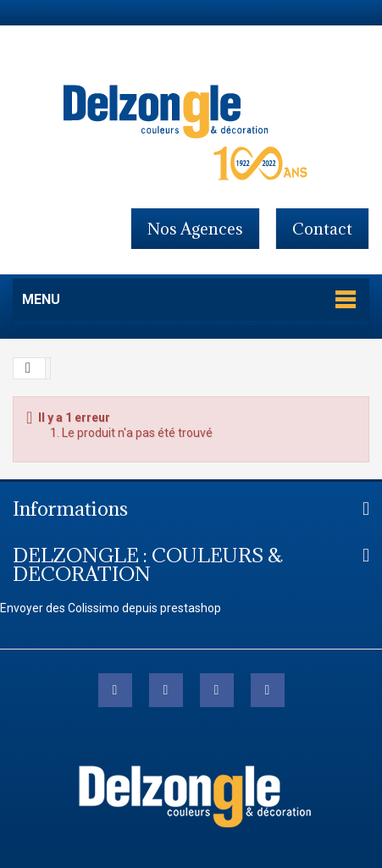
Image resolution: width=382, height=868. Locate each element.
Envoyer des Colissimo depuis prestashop (111, 608)
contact (322, 229)
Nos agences (195, 229)
